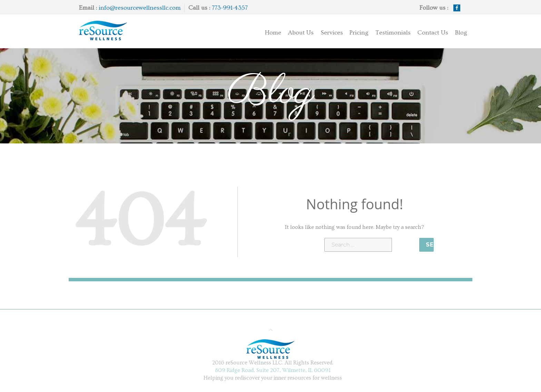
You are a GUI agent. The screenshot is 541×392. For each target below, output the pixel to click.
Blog (461, 33)
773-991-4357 (230, 8)
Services (325, 31)
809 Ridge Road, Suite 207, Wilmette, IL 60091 (274, 370)
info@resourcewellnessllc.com (140, 8)
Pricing (359, 33)
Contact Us (433, 33)
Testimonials (393, 33)
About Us (301, 33)
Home (273, 33)
